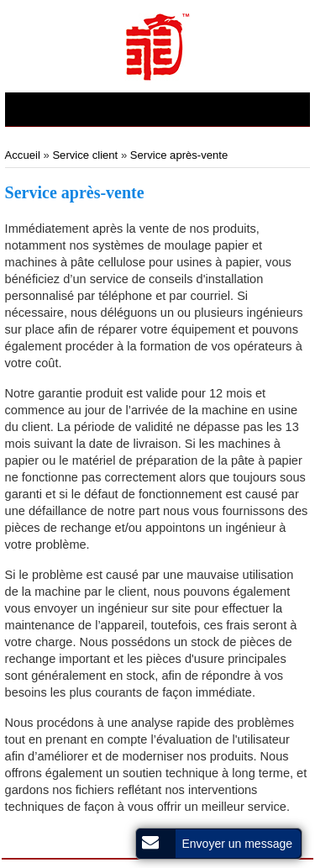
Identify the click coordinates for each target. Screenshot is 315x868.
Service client (85, 155)
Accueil (24, 155)
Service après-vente (179, 155)
